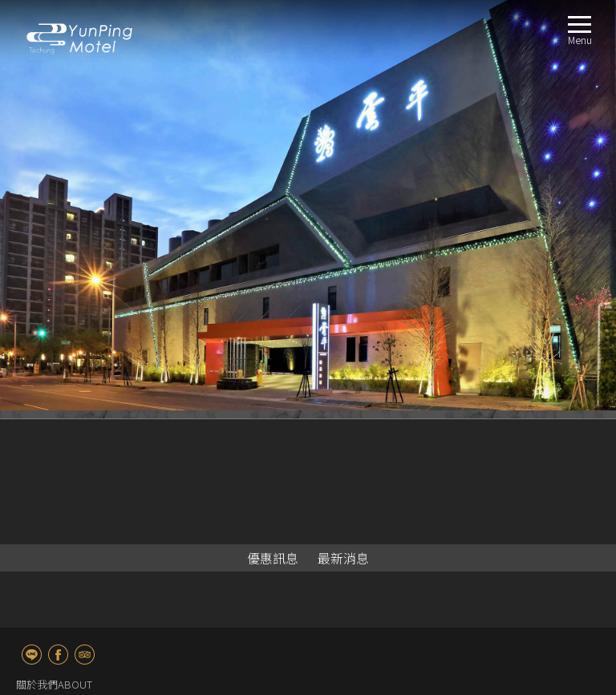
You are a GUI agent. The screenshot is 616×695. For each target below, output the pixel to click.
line (32, 655)
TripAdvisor (85, 655)
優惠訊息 (273, 558)
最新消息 (343, 558)
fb (58, 655)
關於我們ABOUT (54, 684)
